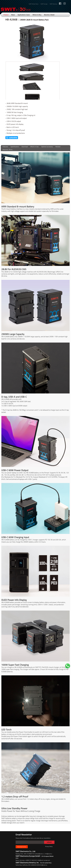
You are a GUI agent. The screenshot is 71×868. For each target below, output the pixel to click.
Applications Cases (24, 15)
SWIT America (53, 4)
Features (5, 147)
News (13, 15)
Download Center (22, 847)
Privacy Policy (49, 846)
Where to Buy (37, 15)
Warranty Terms (7, 150)
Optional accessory (47, 147)
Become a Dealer (49, 15)
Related (58, 147)
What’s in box (34, 147)
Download (25, 147)
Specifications (15, 147)
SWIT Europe (44, 4)
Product (6, 15)
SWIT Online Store (34, 4)
